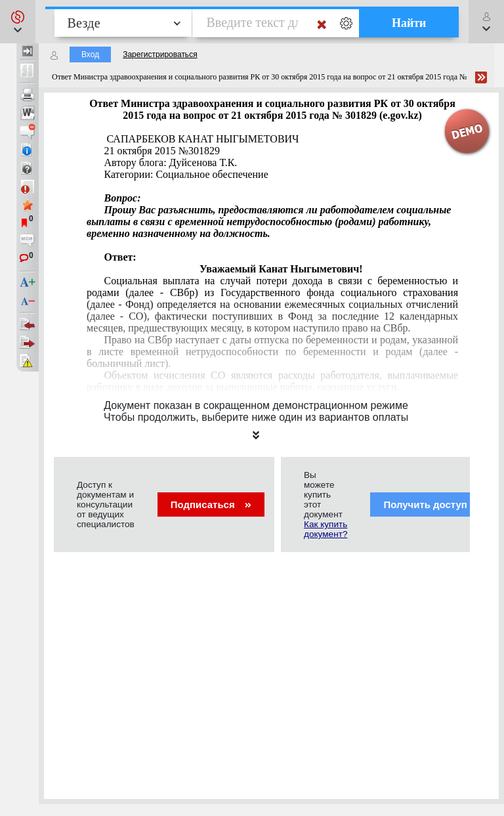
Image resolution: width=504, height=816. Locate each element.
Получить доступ (433, 505)
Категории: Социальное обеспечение (186, 174)
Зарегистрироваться (160, 54)
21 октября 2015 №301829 (161, 151)
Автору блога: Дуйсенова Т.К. (170, 162)
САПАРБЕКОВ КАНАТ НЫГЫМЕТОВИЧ (201, 139)
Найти (409, 23)
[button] (18, 22)
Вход (90, 54)
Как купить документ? (325, 529)
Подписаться (211, 505)
